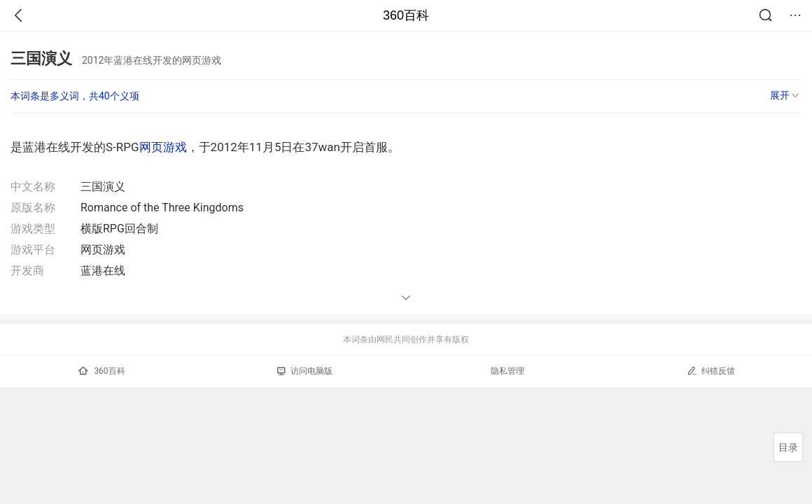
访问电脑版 (305, 371)
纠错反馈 (711, 371)
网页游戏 (163, 147)
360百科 (406, 15)
